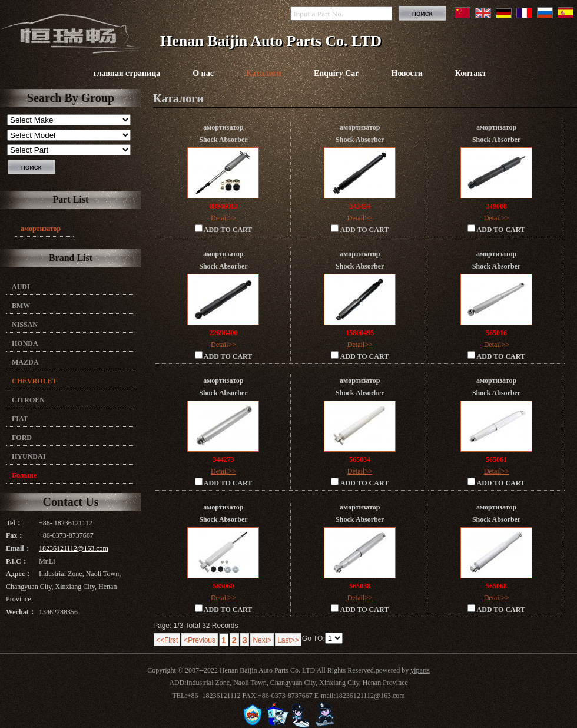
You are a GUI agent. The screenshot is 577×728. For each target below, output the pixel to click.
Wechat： (21, 612)
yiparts (420, 670)
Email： (19, 548)
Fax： (15, 535)
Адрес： (19, 574)
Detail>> (223, 218)
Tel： (14, 523)
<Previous (200, 640)
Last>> (288, 640)
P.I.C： (17, 561)
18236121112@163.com (74, 548)
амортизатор (41, 229)
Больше (24, 475)
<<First (167, 640)
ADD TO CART (224, 229)
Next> (262, 640)
